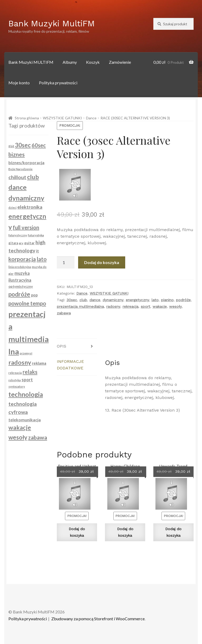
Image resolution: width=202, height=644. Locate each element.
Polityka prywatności (58, 83)
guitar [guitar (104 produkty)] (29, 243)
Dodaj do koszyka (102, 262)
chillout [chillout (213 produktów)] (17, 177)
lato (155, 300)
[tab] (77, 346)
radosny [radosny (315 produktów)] (20, 362)
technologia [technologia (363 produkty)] (26, 394)
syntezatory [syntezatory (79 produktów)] (17, 386)
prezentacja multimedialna (80, 306)
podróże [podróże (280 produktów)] (19, 294)
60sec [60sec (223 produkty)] (39, 145)
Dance (91, 118)
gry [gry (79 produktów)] (21, 243)
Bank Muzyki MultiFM (52, 23)
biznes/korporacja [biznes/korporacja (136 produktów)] (26, 162)
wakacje (160, 306)
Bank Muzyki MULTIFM (31, 62)
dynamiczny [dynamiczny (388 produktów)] (26, 198)
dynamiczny (113, 300)
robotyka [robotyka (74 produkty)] (15, 380)
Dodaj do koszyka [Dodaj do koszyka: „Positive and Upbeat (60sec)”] (77, 532)
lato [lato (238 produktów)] (42, 259)
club (83, 300)
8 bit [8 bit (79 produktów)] (11, 146)
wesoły (175, 306)
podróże (183, 300)
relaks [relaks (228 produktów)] (30, 372)
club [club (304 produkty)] (33, 177)
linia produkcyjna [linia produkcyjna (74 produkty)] (20, 267)
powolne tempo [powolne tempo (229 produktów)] (27, 303)
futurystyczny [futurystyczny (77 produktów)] (18, 235)
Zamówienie (120, 62)
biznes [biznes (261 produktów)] (17, 154)
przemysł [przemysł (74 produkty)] (26, 353)
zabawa (64, 313)
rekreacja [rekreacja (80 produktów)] (15, 373)
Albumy (70, 62)
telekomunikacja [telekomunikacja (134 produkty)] (25, 420)
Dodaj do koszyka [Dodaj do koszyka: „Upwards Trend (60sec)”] (173, 532)
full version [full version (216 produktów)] (26, 227)
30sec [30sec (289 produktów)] (23, 145)
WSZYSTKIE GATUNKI (62, 118)
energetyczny (137, 300)
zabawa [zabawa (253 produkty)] (38, 437)
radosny (113, 306)
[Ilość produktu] (66, 262)
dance (95, 300)
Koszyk (93, 62)
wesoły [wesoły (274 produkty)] (18, 437)
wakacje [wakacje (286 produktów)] (20, 428)
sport (145, 306)
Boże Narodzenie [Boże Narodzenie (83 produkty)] (21, 169)
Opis (62, 346)
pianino (167, 300)
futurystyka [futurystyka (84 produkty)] (36, 235)
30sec (72, 300)
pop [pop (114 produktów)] (34, 295)
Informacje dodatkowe (70, 365)
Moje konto (19, 83)
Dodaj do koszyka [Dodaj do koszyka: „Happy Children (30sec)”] (125, 532)
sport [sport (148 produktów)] (27, 380)
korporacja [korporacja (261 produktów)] (22, 259)
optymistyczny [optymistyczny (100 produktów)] (21, 286)
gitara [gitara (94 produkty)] (13, 243)
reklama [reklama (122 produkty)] (39, 363)
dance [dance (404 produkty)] (17, 187)
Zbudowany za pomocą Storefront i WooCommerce (98, 619)
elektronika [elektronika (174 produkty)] (30, 207)
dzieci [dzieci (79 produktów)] (12, 208)
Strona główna (27, 118)
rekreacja (130, 306)
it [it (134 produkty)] (37, 251)
